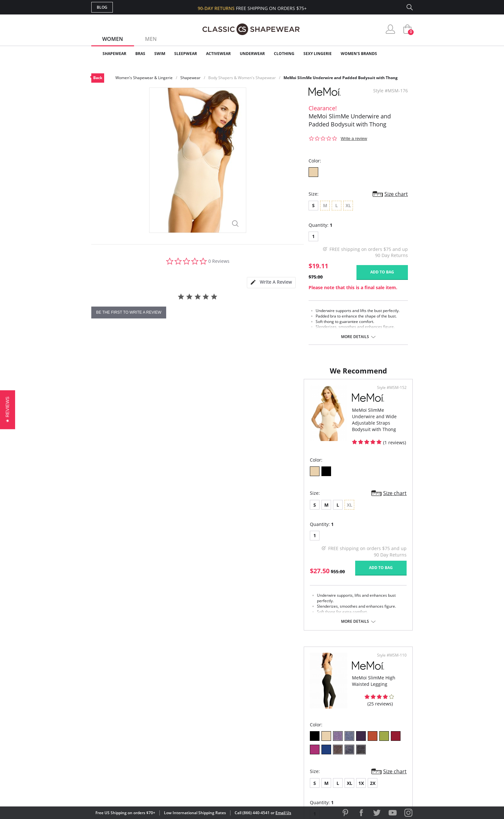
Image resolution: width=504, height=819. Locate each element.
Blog (102, 7)
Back (98, 78)
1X (310, 522)
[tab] (271, 283)
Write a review (354, 138)
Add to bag (382, 272)
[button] (8, 409)
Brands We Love (303, 723)
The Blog (295, 734)
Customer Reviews (306, 713)
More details (355, 337)
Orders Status (218, 723)
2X (322, 522)
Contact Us (214, 755)
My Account (215, 713)
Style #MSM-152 (228, 394)
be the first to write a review (129, 312)
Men (151, 39)
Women (113, 39)
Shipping (210, 734)
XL (299, 522)
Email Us (283, 813)
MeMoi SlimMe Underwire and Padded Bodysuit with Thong (341, 78)
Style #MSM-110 (390, 394)
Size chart (396, 194)
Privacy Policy (301, 744)
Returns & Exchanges (226, 744)
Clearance (399, 54)
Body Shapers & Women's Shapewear (242, 78)
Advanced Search (221, 702)
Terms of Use (142, 790)
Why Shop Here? (303, 702)
